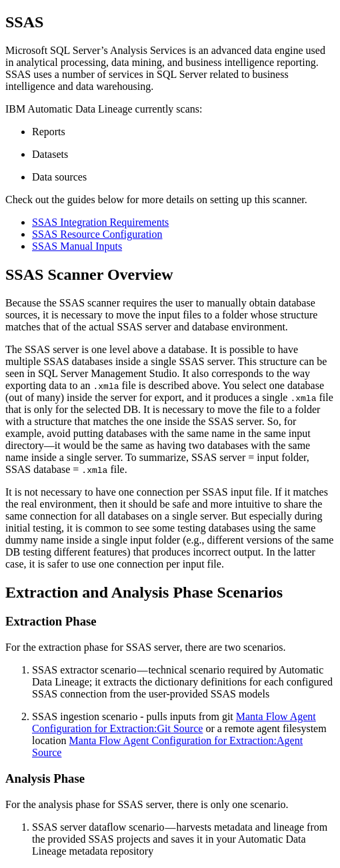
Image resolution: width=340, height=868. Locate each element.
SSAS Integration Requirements (100, 222)
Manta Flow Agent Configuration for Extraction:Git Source (174, 722)
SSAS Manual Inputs (77, 246)
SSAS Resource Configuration (97, 234)
